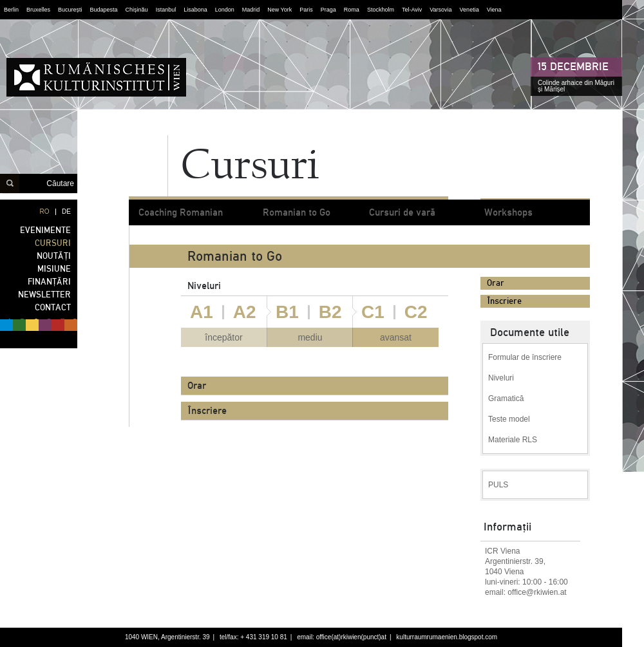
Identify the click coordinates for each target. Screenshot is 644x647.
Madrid (251, 10)
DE (66, 211)
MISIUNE (54, 269)
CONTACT (53, 307)
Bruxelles (38, 10)
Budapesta (104, 10)
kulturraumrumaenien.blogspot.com (447, 637)
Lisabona (195, 10)
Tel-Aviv (412, 10)
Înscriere (504, 301)
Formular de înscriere (525, 357)
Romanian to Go (297, 212)
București (70, 10)
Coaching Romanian (181, 212)
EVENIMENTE (45, 230)
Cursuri (250, 167)
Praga (328, 10)
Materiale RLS (513, 440)
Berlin (11, 10)
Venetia (469, 10)
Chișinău (137, 10)
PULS (498, 485)
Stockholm (381, 10)
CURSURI (53, 243)
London (225, 10)
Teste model (509, 419)
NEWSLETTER (44, 295)
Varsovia (440, 10)
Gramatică (506, 399)
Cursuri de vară (402, 212)
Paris (306, 10)
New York (279, 10)
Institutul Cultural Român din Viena (96, 77)
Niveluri (501, 378)
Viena (494, 10)
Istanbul (166, 10)
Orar (496, 283)
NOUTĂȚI (54, 256)
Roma (352, 10)
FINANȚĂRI (49, 282)
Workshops (508, 212)
